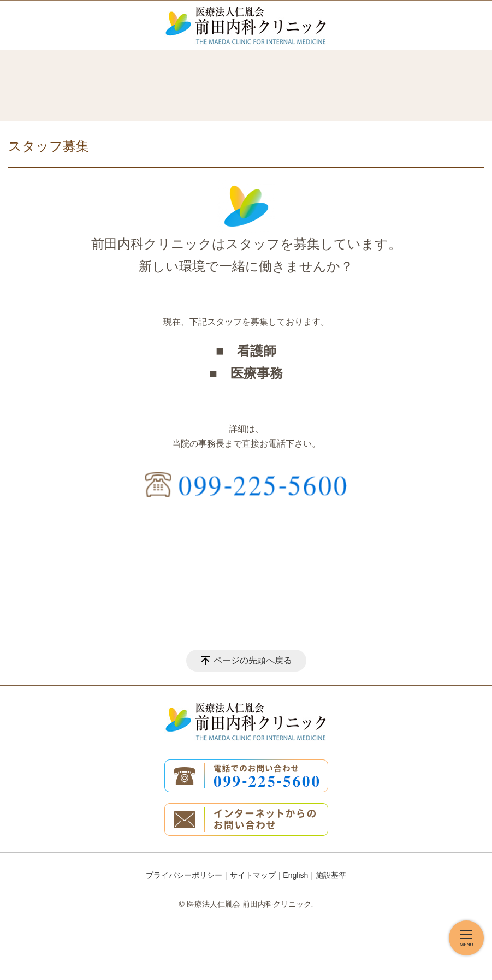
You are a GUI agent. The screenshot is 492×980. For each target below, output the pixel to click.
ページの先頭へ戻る (253, 660)
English (295, 875)
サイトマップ (253, 875)
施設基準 (331, 875)
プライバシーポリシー (184, 875)
